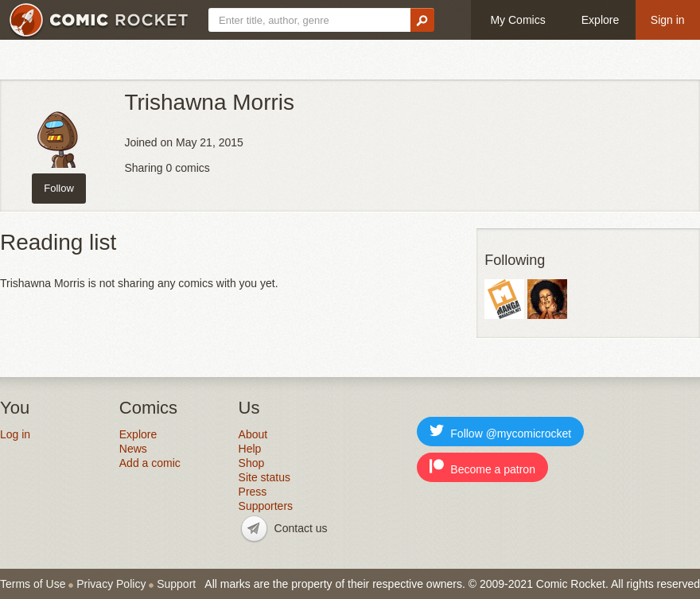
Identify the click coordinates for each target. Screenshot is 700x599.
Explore (600, 20)
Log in (15, 434)
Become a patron (482, 467)
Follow (59, 188)
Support (176, 584)
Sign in (668, 20)
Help (250, 449)
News (133, 449)
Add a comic (150, 463)
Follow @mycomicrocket (500, 432)
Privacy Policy (111, 584)
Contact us (301, 528)
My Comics (517, 20)
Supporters (266, 506)
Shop (252, 463)
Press (253, 492)
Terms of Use (33, 584)
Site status (264, 477)
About (253, 434)
